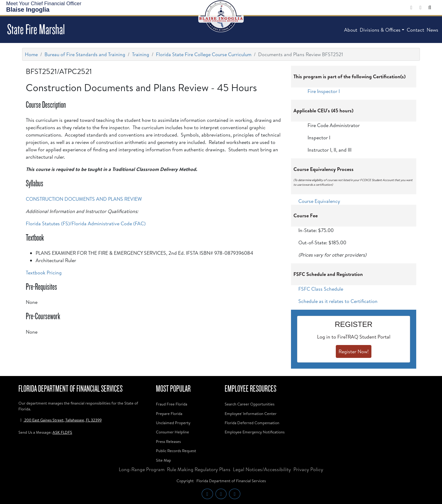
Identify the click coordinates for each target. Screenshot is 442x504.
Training (141, 54)
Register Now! (354, 351)
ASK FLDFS (62, 432)
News (432, 30)
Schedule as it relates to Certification (338, 301)
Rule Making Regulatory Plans (199, 469)
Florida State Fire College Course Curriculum (204, 54)
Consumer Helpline (173, 432)
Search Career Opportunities (250, 404)
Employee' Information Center (251, 413)
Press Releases (168, 441)
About (351, 30)
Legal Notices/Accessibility (262, 469)
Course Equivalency (319, 201)
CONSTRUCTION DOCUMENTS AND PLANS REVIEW (84, 199)
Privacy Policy (308, 469)
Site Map (163, 460)
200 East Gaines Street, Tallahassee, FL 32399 (60, 420)
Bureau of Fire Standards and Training (85, 54)
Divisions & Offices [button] (380, 30)
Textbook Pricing (44, 273)
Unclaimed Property (173, 423)
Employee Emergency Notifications (255, 432)
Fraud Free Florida (172, 404)
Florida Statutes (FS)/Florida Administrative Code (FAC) (86, 223)
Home (31, 54)
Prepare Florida (169, 413)
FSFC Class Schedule (321, 289)
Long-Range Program (142, 469)
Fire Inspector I (324, 91)
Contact (415, 30)
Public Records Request (176, 451)
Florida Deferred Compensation (252, 423)
